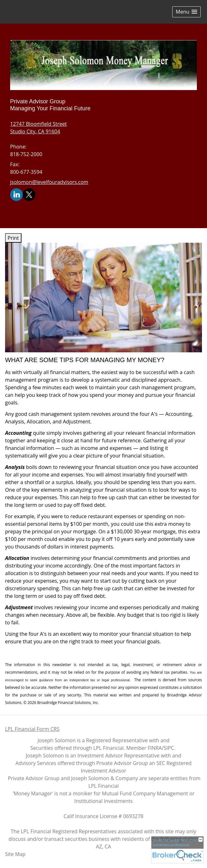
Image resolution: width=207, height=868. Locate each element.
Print (13, 238)
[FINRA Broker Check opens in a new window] (177, 850)
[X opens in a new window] (29, 194)
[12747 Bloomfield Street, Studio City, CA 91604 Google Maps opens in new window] (38, 128)
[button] (186, 12)
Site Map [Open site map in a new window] (15, 854)
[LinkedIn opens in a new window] (16, 194)
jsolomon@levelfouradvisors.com (49, 182)
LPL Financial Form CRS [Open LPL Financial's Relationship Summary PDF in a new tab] (32, 729)
